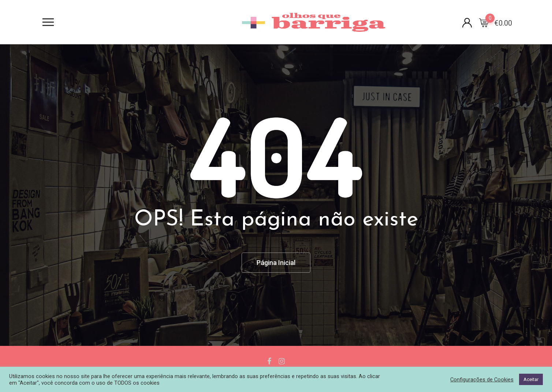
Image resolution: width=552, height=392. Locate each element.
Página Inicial (276, 263)
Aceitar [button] (531, 379)
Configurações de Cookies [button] (482, 380)
